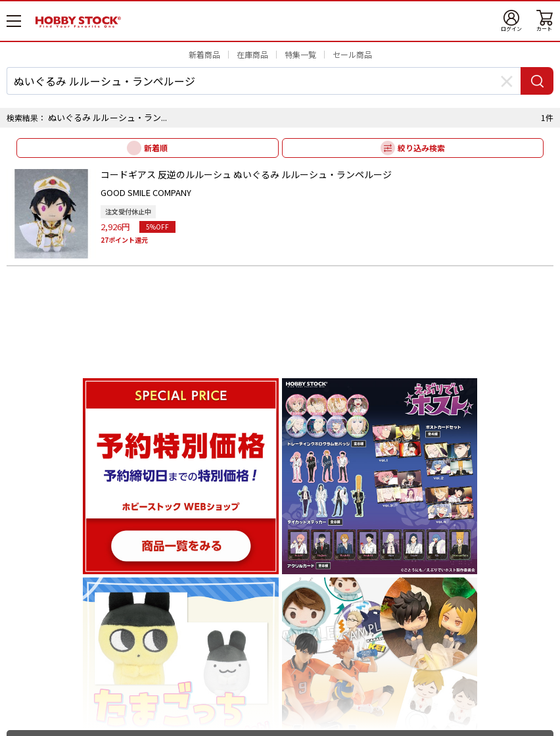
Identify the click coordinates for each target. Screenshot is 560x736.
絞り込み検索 (421, 148)
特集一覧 (300, 54)
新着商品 (204, 54)
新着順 (156, 148)
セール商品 (352, 54)
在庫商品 (252, 54)
